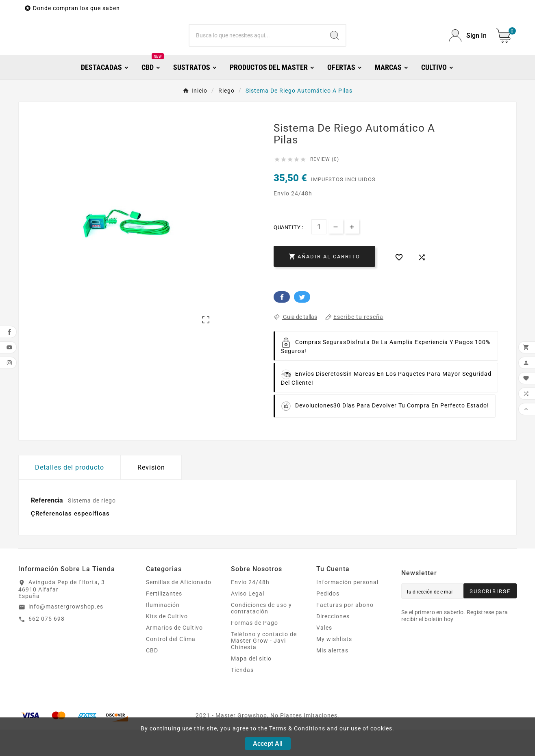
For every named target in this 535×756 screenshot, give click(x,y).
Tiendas (242, 696)
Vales (324, 654)
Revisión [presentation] (151, 494)
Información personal (347, 609)
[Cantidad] (319, 253)
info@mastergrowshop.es (66, 633)
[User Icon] (468, 49)
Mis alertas (332, 677)
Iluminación (163, 631)
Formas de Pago (254, 649)
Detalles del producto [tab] (70, 494)
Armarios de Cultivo (174, 654)
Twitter (302, 323)
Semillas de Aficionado (179, 609)
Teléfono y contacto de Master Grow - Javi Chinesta (264, 667)
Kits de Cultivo (167, 643)
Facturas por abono (345, 631)
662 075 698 (47, 645)
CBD (152, 677)
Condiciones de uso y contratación (261, 635)
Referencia (48, 527)
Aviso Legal (248, 620)
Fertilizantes (164, 620)
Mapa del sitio (251, 685)
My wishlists (334, 665)
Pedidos (328, 620)
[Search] (335, 49)
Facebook (282, 323)
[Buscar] (257, 49)
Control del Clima (171, 665)
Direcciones (333, 643)
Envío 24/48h (250, 609)
